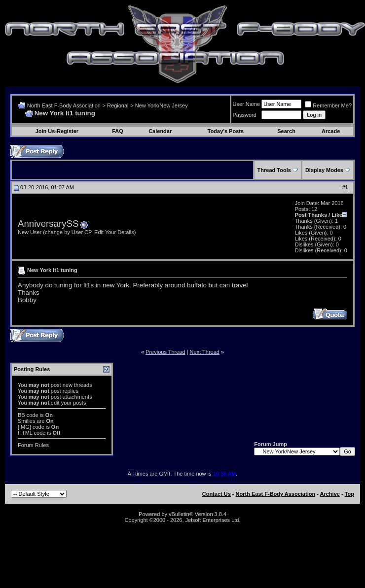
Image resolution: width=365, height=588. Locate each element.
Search (286, 131)
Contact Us (217, 494)
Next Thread (205, 352)
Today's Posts (226, 131)
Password (245, 115)
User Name (247, 104)
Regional (118, 105)
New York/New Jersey (162, 105)
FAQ (118, 131)
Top (349, 494)
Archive (330, 494)
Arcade (331, 131)
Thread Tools (274, 170)
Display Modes (324, 170)
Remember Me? (328, 105)
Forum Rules (33, 445)
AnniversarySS (48, 224)
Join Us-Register (57, 131)
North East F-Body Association (64, 105)
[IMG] (24, 427)
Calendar (160, 131)
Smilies (26, 421)
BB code (28, 415)
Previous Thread (165, 352)
